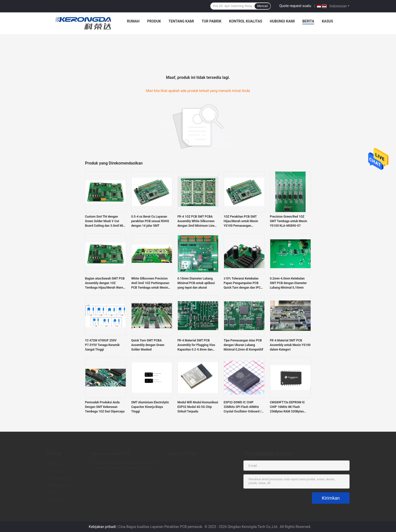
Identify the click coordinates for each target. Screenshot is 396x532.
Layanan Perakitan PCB (111, 454)
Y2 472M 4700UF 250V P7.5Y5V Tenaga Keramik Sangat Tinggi (102, 345)
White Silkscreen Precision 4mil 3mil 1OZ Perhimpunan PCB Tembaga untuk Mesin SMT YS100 (150, 283)
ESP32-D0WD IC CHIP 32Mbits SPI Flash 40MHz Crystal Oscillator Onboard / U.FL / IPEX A (243, 407)
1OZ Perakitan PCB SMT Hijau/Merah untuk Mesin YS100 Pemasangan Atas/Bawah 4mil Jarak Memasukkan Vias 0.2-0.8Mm (241, 221)
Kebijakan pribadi (102, 527)
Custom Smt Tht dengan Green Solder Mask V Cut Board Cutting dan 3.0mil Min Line (105, 221)
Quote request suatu (295, 6)
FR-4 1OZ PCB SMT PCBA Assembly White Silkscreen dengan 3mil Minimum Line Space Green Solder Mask (196, 221)
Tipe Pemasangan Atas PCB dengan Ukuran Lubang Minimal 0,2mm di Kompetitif (244, 345)
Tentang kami (181, 21)
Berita (308, 21)
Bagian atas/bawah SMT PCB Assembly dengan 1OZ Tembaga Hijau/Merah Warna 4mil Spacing (105, 283)
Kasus (327, 21)
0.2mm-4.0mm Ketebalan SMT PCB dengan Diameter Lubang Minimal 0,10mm (288, 283)
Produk (154, 21)
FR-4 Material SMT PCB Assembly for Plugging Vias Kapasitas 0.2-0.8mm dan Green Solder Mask (196, 345)
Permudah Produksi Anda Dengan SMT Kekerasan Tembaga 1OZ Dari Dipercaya (105, 407)
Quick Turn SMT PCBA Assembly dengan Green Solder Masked (148, 345)
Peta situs (54, 499)
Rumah (133, 21)
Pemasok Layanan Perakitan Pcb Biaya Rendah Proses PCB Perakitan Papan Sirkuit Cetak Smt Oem (125, 466)
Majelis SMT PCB (182, 454)
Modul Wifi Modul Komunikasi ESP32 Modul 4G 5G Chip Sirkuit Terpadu (198, 407)
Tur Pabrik (212, 21)
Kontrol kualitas (246, 21)
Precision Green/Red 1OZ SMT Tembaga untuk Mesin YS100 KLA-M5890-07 (289, 221)
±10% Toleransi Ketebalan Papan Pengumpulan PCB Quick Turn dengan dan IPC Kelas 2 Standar (242, 283)
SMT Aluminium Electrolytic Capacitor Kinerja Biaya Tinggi (150, 407)
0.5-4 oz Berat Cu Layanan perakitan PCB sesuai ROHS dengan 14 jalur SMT (150, 221)
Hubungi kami (282, 21)
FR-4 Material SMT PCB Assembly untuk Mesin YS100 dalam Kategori (290, 345)
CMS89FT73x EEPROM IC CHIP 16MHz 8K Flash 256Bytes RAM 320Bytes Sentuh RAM (288, 407)
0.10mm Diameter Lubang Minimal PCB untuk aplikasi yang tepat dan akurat (196, 283)
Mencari (263, 6)
